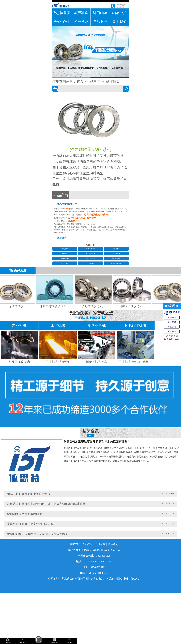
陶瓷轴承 (65, 249)
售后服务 (100, 22)
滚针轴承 (65, 254)
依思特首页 (62, 13)
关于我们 (119, 22)
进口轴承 (100, 13)
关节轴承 (116, 249)
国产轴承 (81, 13)
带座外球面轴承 (116, 263)
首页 (80, 81)
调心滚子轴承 (90, 258)
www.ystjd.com (89, 224)
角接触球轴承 (65, 258)
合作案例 (62, 22)
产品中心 (93, 81)
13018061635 (120, 7)
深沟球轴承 (90, 263)
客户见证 (81, 22)
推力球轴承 (116, 254)
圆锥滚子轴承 (116, 258)
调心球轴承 (65, 263)
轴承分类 (119, 13)
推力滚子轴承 (90, 254)
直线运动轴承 (90, 249)
